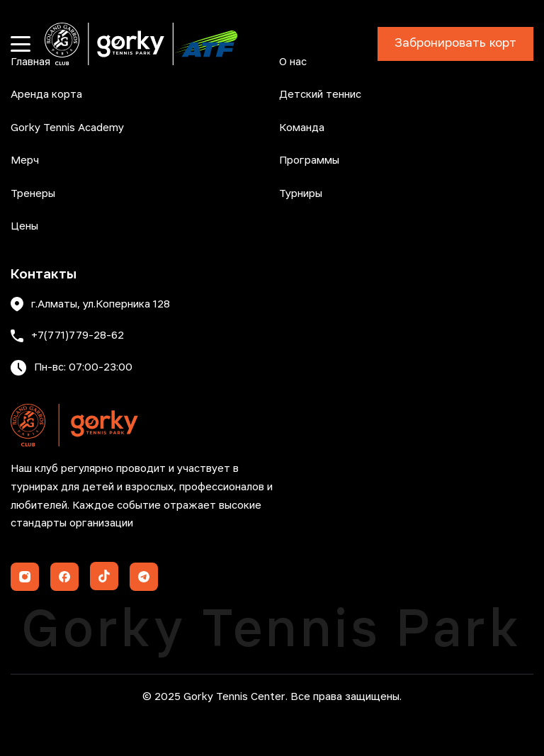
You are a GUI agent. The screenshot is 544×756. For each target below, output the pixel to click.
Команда (302, 128)
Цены (24, 227)
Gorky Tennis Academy (67, 128)
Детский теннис (320, 95)
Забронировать (455, 44)
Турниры (301, 194)
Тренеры (33, 194)
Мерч (25, 161)
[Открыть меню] (21, 44)
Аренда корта (46, 95)
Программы (309, 161)
